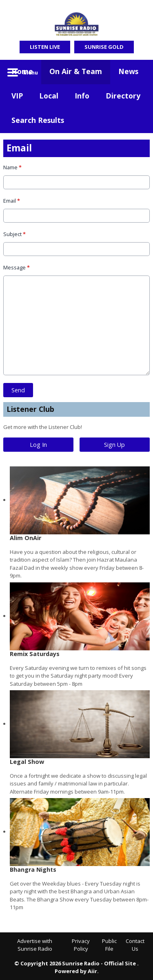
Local (49, 96)
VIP (17, 96)
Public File (109, 945)
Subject (14, 234)
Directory (123, 96)
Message (17, 267)
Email (12, 201)
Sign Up (114, 445)
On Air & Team (76, 71)
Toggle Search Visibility (137, 72)
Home (22, 71)
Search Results (38, 120)
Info (82, 96)
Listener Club (30, 409)
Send (18, 390)
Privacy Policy (81, 945)
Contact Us (135, 945)
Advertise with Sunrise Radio (35, 945)
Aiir (92, 971)
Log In (38, 445)
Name (12, 167)
